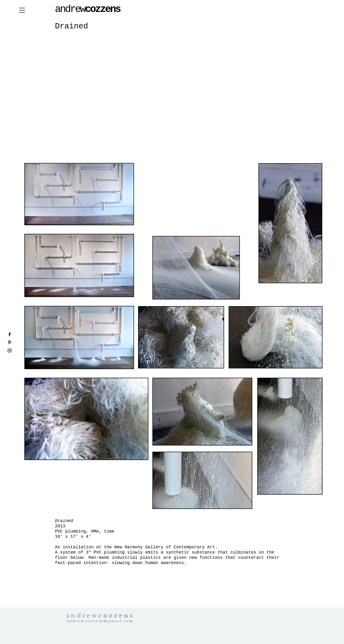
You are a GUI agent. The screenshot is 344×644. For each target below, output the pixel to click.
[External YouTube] (173, 99)
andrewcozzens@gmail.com (100, 621)
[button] (22, 10)
